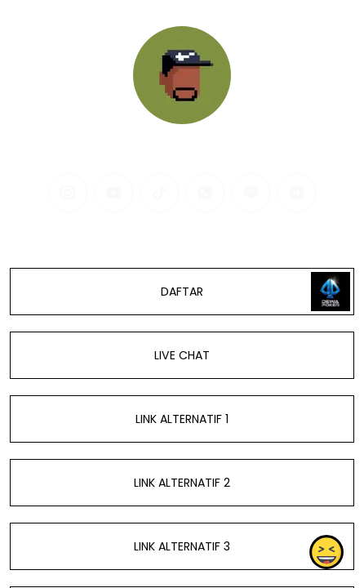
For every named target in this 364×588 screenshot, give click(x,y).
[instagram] (68, 193)
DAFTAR (182, 292)
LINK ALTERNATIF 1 (182, 419)
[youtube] (113, 193)
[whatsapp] (205, 193)
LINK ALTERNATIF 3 (182, 546)
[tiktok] (159, 193)
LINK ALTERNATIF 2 (182, 483)
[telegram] (296, 193)
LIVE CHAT (182, 355)
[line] (251, 193)
